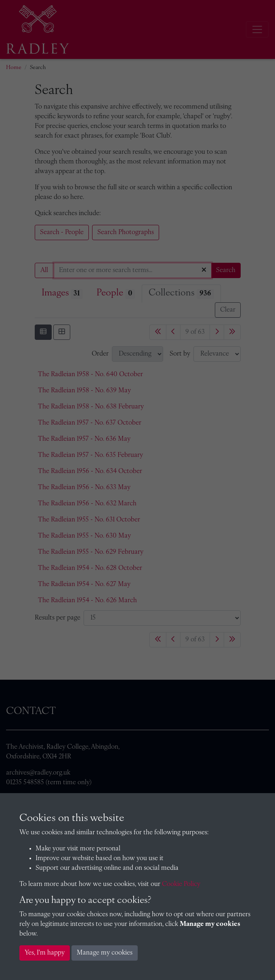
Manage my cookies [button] (105, 953)
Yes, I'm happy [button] (45, 953)
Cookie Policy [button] (181, 884)
